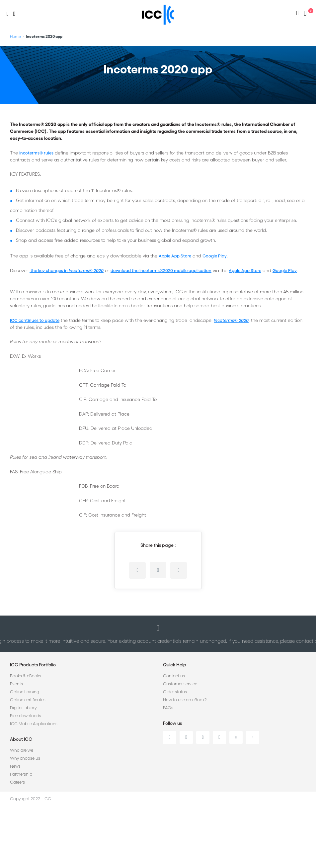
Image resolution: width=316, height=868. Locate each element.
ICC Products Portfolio (33, 665)
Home (15, 36)
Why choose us (25, 758)
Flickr (253, 737)
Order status (175, 692)
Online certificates (28, 700)
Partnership (21, 774)
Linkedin (170, 737)
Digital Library (23, 708)
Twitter (186, 737)
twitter (158, 570)
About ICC (21, 739)
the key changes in (67, 271)
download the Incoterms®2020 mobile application (161, 271)
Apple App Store (175, 256)
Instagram (219, 737)
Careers (17, 782)
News (15, 766)
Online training (25, 692)
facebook (179, 570)
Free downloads (26, 716)
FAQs (168, 708)
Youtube (236, 737)
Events (16, 684)
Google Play (215, 256)
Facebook (203, 737)
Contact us (174, 676)
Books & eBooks (26, 676)
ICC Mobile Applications (34, 724)
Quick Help (175, 665)
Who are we (22, 750)
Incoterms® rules (36, 153)
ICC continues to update (35, 320)
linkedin (137, 570)
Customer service (180, 684)
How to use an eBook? (185, 700)
